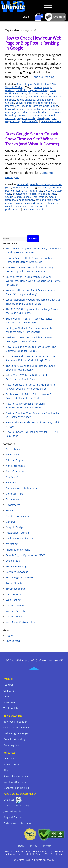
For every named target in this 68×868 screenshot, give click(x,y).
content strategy (37, 97)
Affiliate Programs (16, 460)
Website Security (16, 611)
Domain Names (15, 499)
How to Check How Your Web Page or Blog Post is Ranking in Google (33, 43)
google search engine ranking (33, 103)
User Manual (11, 759)
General (10, 522)
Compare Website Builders (21, 488)
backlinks (21, 90)
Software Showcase (17, 572)
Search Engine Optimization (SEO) (36, 84)
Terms (33, 846)
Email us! (9, 800)
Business (11, 482)
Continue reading (45, 77)
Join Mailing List (13, 811)
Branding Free (12, 745)
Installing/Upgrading (15, 782)
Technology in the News (20, 578)
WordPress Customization (21, 622)
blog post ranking (38, 90)
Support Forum (12, 805)
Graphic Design (15, 527)
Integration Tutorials (18, 533)
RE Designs (38, 854)
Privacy (47, 846)
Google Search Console (18, 197)
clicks (53, 93)
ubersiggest (43, 118)
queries (31, 115)
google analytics (26, 100)
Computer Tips (14, 494)
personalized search (41, 112)
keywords (53, 109)
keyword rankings (15, 109)
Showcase (9, 702)
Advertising (12, 455)
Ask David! (23, 184)
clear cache (20, 93)
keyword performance (45, 106)
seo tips (53, 115)
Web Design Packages (16, 733)
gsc (53, 103)
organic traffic (19, 112)
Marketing (12, 544)
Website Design (15, 605)
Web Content (13, 594)
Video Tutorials (12, 764)
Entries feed (13, 641)
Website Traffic (14, 87)
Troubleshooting (15, 589)
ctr (50, 97)
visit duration (30, 206)
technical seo (52, 203)
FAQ (27, 805)
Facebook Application (18, 516)
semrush (42, 115)
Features (8, 685)
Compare (9, 691)
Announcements (15, 466)
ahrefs (38, 87)
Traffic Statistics (15, 583)
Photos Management (18, 550)
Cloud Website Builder (16, 727)
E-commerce (13, 505)
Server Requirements (16, 776)
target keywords (26, 118)
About (20, 846)
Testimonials (11, 708)
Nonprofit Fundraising (16, 788)
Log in (9, 635)
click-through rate (38, 93)
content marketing (16, 97)
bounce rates (13, 191)
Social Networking (16, 566)
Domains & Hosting (14, 739)
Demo (7, 696)
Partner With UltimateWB (18, 823)
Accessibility (13, 449)
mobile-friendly (25, 200)
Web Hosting (13, 600)
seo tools (10, 118)
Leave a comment (51, 121)
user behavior (13, 206)
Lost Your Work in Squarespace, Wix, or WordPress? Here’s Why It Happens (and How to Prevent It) (33, 281)
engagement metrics (25, 194)
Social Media (13, 561)
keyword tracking (37, 109)
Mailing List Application (19, 538)
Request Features (14, 817)
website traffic (30, 121)
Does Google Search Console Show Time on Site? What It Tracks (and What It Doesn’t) (32, 139)
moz (8, 112)
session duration (34, 203)
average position (51, 187)
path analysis (43, 200)
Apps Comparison (16, 471)
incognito (26, 106)
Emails (10, 510)
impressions (12, 106)
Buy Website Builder (15, 722)
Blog (6, 770)
